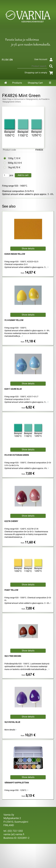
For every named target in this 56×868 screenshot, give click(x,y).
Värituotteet (19, 99)
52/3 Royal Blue (12, 722)
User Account (44, 59)
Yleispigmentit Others (12, 102)
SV (7, 60)
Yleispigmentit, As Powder (37, 99)
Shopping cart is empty (39, 73)
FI (3, 60)
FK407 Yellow (11, 590)
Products (17, 83)
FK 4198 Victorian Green (17, 455)
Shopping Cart (35, 83)
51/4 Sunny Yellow (14, 320)
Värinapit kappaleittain (17, 783)
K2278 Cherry (11, 521)
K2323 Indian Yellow (15, 254)
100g (11, 158)
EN (11, 60)
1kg (10, 167)
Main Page (7, 99)
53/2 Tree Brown (13, 656)
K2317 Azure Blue (13, 389)
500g (11, 163)
